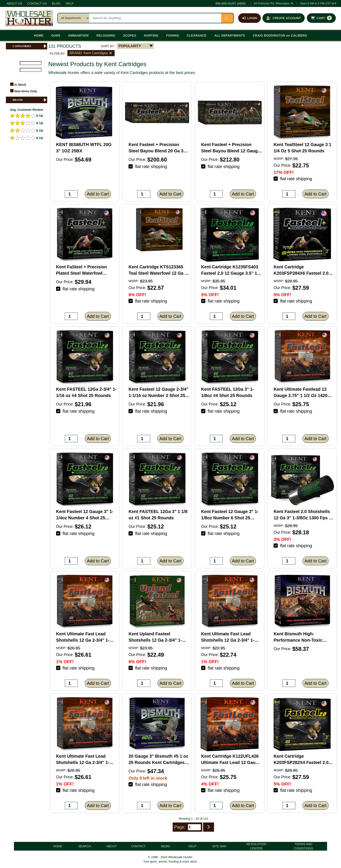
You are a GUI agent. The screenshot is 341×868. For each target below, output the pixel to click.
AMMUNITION (78, 35)
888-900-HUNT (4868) (231, 3)
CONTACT (139, 846)
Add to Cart (98, 194)
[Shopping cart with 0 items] (321, 18)
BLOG (56, 3)
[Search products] (155, 18)
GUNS (56, 35)
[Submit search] (227, 18)
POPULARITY (130, 46)
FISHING (173, 35)
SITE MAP (219, 846)
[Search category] (74, 18)
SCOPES (130, 35)
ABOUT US (14, 3)
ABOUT (112, 846)
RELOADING (106, 35)
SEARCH (85, 846)
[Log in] (249, 18)
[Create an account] (284, 18)
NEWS (165, 846)
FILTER (13, 76)
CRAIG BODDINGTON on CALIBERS (280, 35)
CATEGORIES (30, 46)
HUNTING (151, 35)
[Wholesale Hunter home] (29, 18)
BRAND (30, 100)
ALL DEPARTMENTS (230, 35)
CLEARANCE (197, 35)
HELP (70, 3)
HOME (39, 35)
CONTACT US (37, 3)
